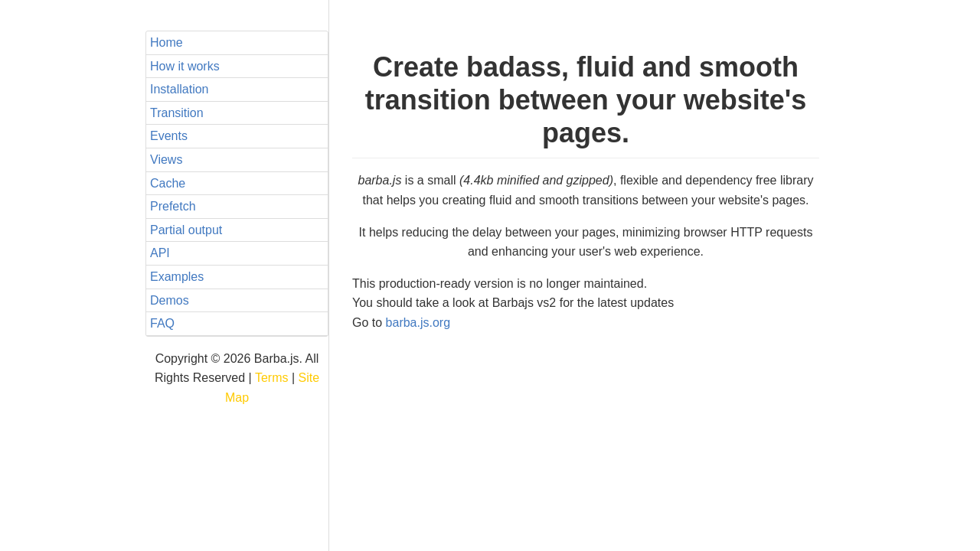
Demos (170, 300)
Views (166, 160)
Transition (177, 113)
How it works (185, 66)
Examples (177, 277)
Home (167, 42)
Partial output (186, 230)
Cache (168, 183)
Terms (272, 378)
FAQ (162, 323)
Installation (180, 89)
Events (169, 136)
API (160, 253)
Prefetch (173, 206)
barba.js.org (418, 323)
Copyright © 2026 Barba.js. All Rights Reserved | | (237, 378)
